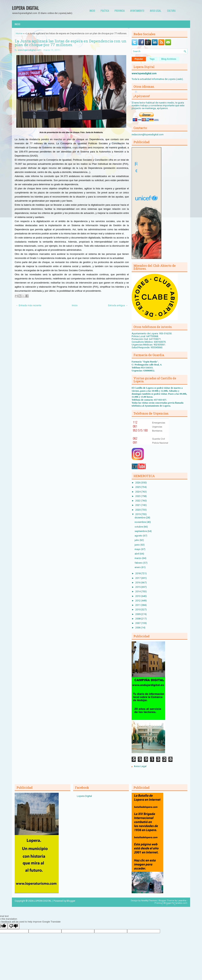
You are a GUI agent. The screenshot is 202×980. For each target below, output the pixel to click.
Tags (152, 59)
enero (138, 567)
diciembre (140, 518)
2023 (138, 496)
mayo (138, 549)
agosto (139, 536)
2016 (138, 583)
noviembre (141, 522)
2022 (138, 501)
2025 (138, 487)
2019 (138, 514)
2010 (138, 609)
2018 (138, 573)
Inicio (92, 11)
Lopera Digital (84, 796)
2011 (138, 605)
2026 (138, 483)
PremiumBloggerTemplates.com (171, 903)
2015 (138, 587)
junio (137, 545)
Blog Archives (169, 59)
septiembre (141, 531)
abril (137, 554)
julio (137, 540)
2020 (138, 510)
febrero (139, 563)
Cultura (171, 11)
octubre (139, 527)
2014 (138, 591)
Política (105, 11)
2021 (138, 505)
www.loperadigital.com (29, 50)
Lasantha (182, 901)
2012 (138, 601)
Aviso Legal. (156, 11)
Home (19, 33)
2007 (138, 623)
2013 (138, 596)
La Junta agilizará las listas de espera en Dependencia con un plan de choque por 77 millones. (71, 43)
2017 (138, 578)
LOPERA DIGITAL (25, 8)
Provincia (120, 11)
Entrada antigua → (118, 305)
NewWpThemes (149, 901)
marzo (138, 558)
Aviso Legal (140, 766)
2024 (138, 492)
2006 (138, 628)
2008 (138, 619)
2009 (138, 614)
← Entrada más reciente (28, 305)
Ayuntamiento (137, 11)
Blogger (71, 901)
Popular (139, 59)
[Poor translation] (14, 926)
